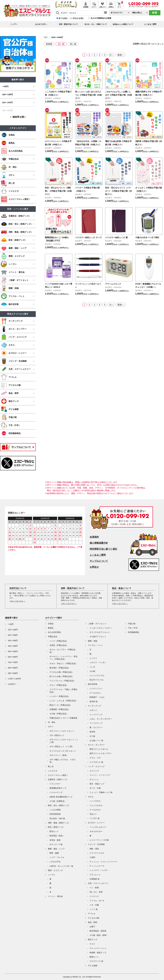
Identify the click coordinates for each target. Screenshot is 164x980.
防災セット (54, 831)
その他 (92, 671)
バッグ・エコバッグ (96, 766)
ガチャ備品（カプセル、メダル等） (62, 761)
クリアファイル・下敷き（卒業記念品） (63, 691)
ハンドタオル (95, 801)
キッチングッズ (94, 706)
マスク (92, 944)
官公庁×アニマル (97, 680)
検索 (155, 13)
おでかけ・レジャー (96, 823)
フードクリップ (96, 723)
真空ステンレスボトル (99, 749)
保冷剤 (92, 732)
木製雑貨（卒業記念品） (60, 709)
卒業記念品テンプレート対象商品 (63, 718)
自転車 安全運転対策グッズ (61, 797)
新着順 (49, 44)
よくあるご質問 (150, 24)
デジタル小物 (94, 918)
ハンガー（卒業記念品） (60, 696)
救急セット (94, 957)
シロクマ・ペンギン (98, 662)
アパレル (92, 914)
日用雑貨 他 (94, 879)
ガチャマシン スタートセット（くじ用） (64, 741)
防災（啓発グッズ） (56, 827)
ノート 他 (94, 909)
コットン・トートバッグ (100, 775)
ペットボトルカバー (98, 827)
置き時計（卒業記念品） (60, 668)
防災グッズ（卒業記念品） (61, 705)
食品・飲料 (93, 922)
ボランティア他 (56, 844)
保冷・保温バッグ (97, 784)
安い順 (61, 44)
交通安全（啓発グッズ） (58, 779)
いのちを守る (55, 862)
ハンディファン (96, 689)
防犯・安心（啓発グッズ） (59, 805)
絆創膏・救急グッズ (98, 953)
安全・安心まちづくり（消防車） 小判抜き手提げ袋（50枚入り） (58, 194)
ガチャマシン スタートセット (62, 731)
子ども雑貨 (93, 966)
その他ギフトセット (98, 637)
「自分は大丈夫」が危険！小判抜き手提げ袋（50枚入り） (87, 144)
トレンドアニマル (97, 676)
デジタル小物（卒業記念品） (62, 672)
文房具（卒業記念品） (59, 645)
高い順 (73, 44)
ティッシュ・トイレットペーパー (103, 862)
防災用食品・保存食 (98, 931)
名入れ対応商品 (54, 632)
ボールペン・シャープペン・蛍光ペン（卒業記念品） (63, 658)
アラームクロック (114, 287)
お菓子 (92, 927)
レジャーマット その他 (99, 840)
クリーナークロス (97, 853)
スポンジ (93, 710)
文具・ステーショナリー (98, 883)
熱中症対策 (93, 684)
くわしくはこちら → (17, 601)
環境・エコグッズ (55, 870)
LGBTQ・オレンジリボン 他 (61, 866)
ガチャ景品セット (57, 735)
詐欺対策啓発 (55, 814)
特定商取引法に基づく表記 (103, 549)
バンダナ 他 (94, 818)
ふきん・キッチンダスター (101, 719)
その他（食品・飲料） (99, 935)
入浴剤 (92, 857)
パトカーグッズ (56, 792)
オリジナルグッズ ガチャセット (63, 751)
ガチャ (51, 727)
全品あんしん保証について (123, 24)
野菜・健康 (54, 853)
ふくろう (93, 658)
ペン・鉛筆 (94, 888)
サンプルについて (99, 561)
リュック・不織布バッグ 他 (101, 792)
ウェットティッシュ (98, 948)
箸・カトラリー (96, 727)
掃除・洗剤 (94, 849)
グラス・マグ (95, 758)
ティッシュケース (97, 866)
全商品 (51, 624)
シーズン (52, 875)
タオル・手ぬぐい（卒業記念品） (63, 663)
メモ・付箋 (94, 905)
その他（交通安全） (58, 801)
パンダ (92, 667)
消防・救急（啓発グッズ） (59, 823)
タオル (91, 797)
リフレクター (55, 784)
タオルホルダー (96, 831)
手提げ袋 (132, 624)
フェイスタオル (96, 805)
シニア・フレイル (57, 857)
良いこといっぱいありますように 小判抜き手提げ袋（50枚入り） (88, 95)
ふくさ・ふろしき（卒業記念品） (63, 701)
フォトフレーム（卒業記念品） (62, 681)
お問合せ (94, 567)
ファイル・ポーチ (97, 901)
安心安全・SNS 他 (57, 818)
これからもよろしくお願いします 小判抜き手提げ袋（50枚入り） (118, 95)
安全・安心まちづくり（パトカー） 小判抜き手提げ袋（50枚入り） (118, 194)
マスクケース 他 (96, 961)
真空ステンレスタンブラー (101, 753)
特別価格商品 (134, 632)
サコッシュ (94, 779)
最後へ (121, 55)
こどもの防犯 (55, 810)
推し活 (51, 766)
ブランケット (95, 875)
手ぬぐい (93, 814)
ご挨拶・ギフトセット (97, 624)
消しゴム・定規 (96, 892)
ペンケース (94, 896)
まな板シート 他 (96, 740)
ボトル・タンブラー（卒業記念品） (62, 651)
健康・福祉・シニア (56, 849)
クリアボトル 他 (96, 762)
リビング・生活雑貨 (96, 844)
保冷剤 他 (94, 701)
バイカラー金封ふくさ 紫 (118, 241)
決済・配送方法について (68, 24)
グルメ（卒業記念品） (59, 685)
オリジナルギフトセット (100, 632)
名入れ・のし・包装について (96, 24)
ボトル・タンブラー (96, 745)
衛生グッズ (93, 939)
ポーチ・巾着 (95, 788)
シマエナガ (53, 771)
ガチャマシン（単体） (59, 755)
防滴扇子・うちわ (97, 697)
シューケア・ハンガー (99, 870)
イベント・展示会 (55, 896)
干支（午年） (134, 628)
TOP (46, 37)
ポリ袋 (92, 736)
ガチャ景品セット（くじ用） (62, 747)
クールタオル (95, 693)
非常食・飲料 (55, 840)
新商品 (51, 628)
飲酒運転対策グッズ (58, 788)
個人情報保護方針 (99, 543)
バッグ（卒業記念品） (59, 641)
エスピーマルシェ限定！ (58, 775)
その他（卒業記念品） (59, 714)
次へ (111, 55)
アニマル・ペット (95, 645)
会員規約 (94, 537)
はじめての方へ (41, 24)
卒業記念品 (53, 637)
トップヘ (14, 24)
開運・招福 (93, 641)
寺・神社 (52, 722)
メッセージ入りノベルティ (101, 628)
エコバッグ (94, 771)
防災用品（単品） (57, 836)
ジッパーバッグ (96, 715)
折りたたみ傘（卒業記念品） (62, 676)
